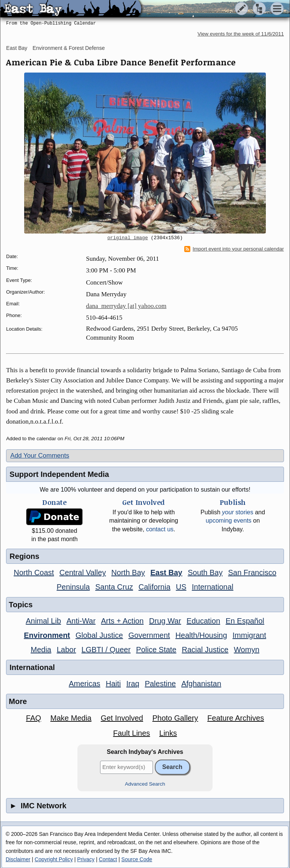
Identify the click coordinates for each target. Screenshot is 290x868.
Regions (24, 556)
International (213, 587)
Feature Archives (236, 718)
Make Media (71, 718)
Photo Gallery (175, 718)
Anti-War (81, 621)
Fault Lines (131, 733)
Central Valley (83, 572)
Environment (47, 635)
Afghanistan (201, 684)
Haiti (113, 684)
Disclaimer (18, 859)
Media (41, 650)
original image (128, 238)
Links (168, 733)
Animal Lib (43, 621)
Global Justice (99, 635)
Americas (84, 684)
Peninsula (73, 587)
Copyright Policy (54, 859)
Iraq (133, 684)
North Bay (128, 572)
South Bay (205, 572)
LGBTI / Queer (106, 650)
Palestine (160, 684)
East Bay (17, 48)
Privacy (86, 859)
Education (203, 621)
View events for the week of (241, 34)
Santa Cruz (114, 587)
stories (238, 512)
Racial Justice (205, 650)
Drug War (165, 621)
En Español (245, 621)
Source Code (137, 859)
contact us (160, 529)
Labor (66, 650)
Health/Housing (201, 635)
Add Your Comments (40, 456)
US (181, 587)
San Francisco (252, 572)
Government (149, 635)
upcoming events (229, 521)
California (154, 587)
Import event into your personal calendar (234, 249)
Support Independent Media (59, 474)
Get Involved (122, 718)
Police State (156, 650)
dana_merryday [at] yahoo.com (126, 306)
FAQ (34, 718)
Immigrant (249, 635)
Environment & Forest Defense (69, 48)
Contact (108, 859)
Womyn (246, 650)
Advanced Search (145, 784)
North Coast (34, 572)
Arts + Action (123, 621)
